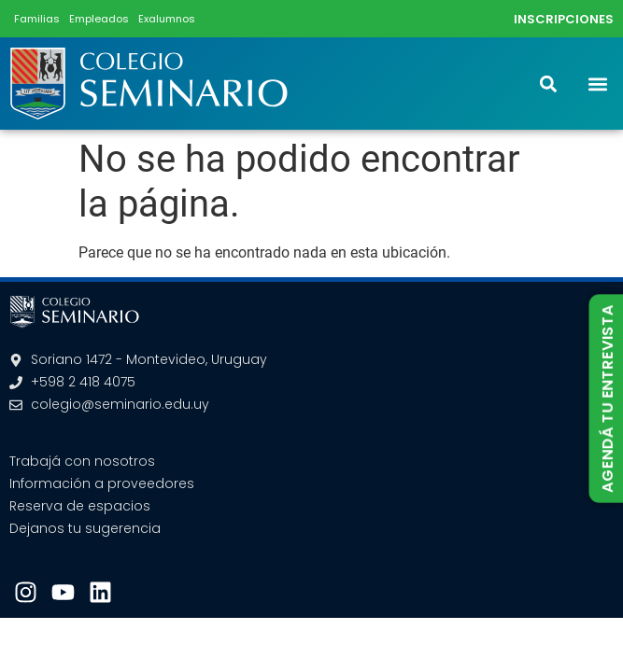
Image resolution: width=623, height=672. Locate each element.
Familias (37, 19)
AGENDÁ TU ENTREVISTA (607, 399)
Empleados (99, 19)
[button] (598, 84)
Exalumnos (167, 19)
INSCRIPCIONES (564, 19)
